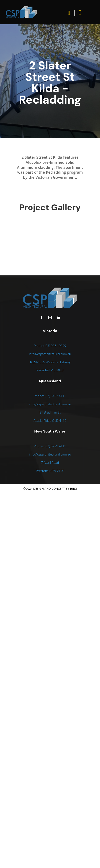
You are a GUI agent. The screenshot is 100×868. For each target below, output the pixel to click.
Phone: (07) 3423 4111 (50, 396)
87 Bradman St (50, 412)
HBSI (73, 489)
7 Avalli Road (50, 462)
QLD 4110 (59, 420)
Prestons (43, 471)
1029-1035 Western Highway (50, 362)
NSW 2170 (57, 471)
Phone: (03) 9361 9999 (50, 346)
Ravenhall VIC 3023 (50, 370)
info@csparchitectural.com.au (50, 354)
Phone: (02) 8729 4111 (50, 446)
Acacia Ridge (43, 420)
